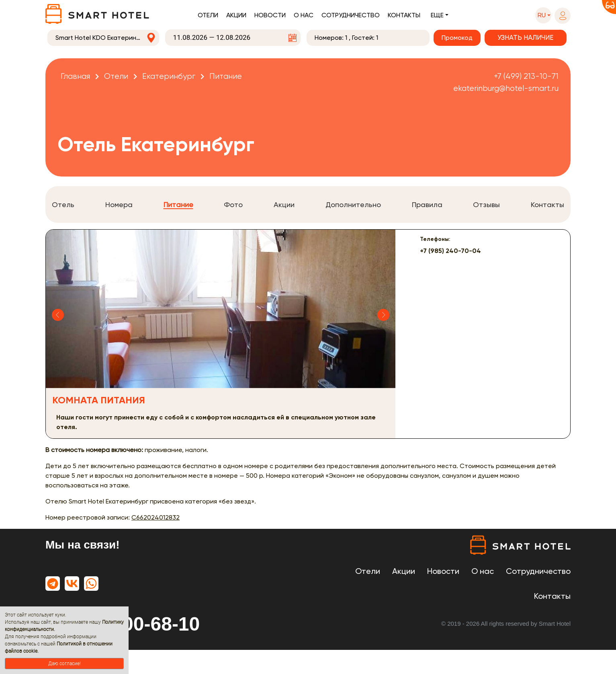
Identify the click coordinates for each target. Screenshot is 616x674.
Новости (270, 15)
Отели (208, 15)
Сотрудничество (351, 15)
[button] (543, 15)
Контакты (404, 15)
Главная (75, 76)
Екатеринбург (169, 76)
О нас (304, 15)
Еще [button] (437, 15)
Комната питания (99, 400)
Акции (236, 15)
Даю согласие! (64, 664)
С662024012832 (156, 517)
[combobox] (103, 38)
